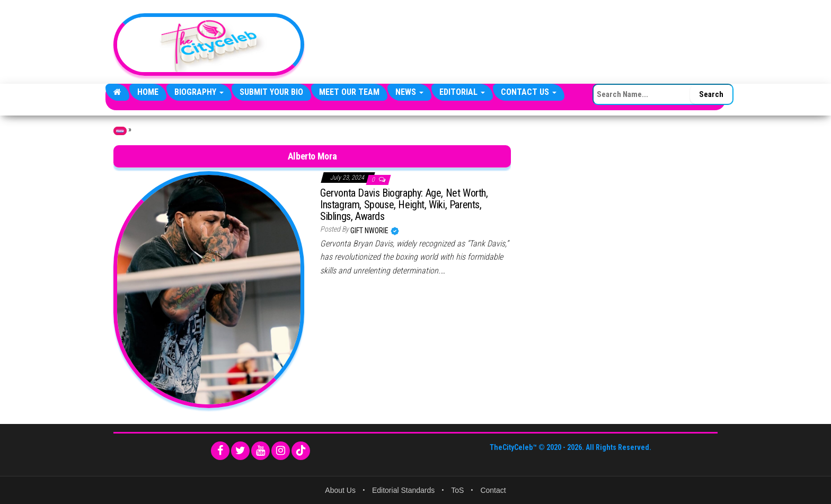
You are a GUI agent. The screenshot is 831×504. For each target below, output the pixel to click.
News (409, 92)
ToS (457, 490)
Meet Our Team (349, 92)
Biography (199, 92)
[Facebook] (220, 451)
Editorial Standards (403, 490)
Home (148, 92)
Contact (493, 490)
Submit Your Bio (271, 92)
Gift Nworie (370, 231)
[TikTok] (301, 451)
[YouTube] (260, 451)
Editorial (462, 92)
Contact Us (529, 92)
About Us (340, 490)
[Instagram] (281, 451)
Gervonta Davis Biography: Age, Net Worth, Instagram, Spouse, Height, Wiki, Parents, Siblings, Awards (404, 205)
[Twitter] (240, 451)
